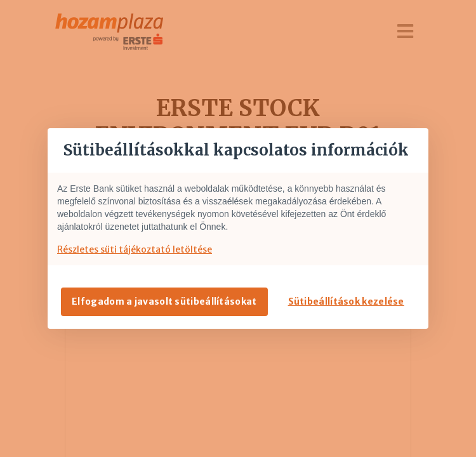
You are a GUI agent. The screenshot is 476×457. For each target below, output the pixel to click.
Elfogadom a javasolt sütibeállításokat (164, 301)
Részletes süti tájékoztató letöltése (135, 249)
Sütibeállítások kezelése (346, 301)
